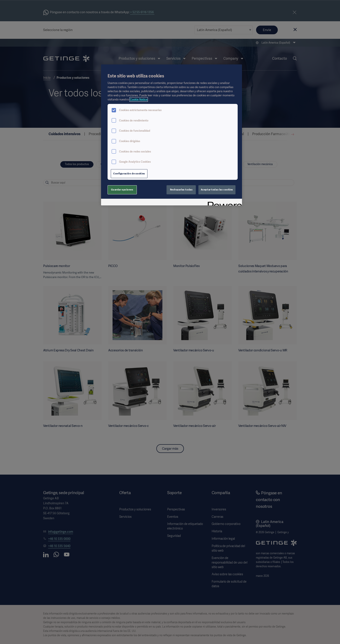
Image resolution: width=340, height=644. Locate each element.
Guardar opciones (122, 190)
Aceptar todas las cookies (217, 190)
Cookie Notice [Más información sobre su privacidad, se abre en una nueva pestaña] (139, 99)
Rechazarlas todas (181, 190)
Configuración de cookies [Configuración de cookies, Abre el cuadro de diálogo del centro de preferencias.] (129, 174)
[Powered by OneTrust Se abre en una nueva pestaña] (223, 203)
